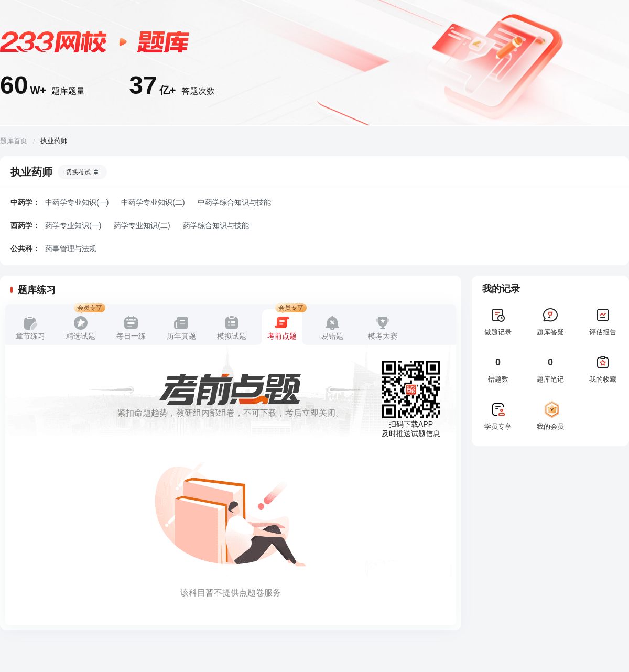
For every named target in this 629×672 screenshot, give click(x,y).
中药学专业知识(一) (77, 202)
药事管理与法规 (71, 248)
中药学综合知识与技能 (234, 202)
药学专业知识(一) (73, 225)
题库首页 (14, 141)
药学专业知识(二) (142, 225)
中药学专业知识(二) (153, 202)
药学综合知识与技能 (216, 225)
